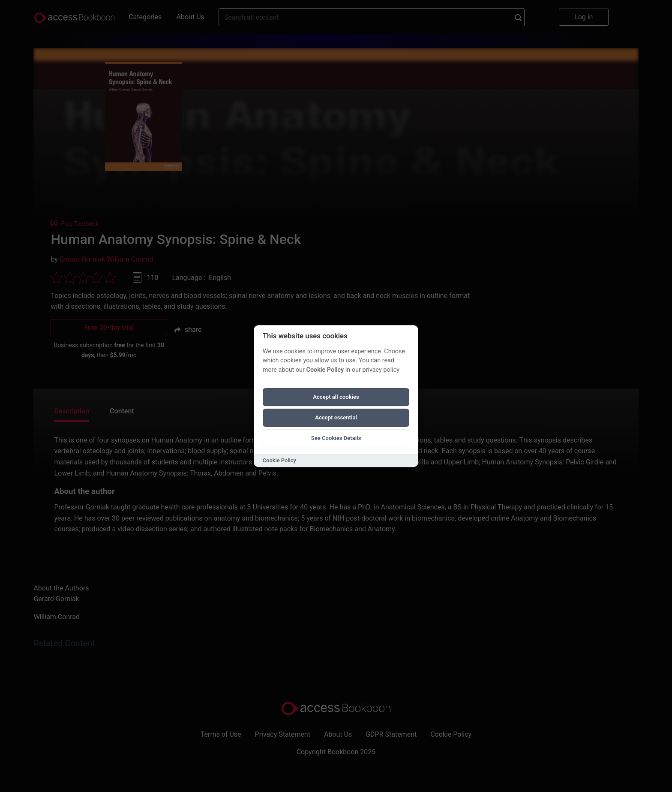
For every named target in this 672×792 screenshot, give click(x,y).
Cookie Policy (325, 370)
